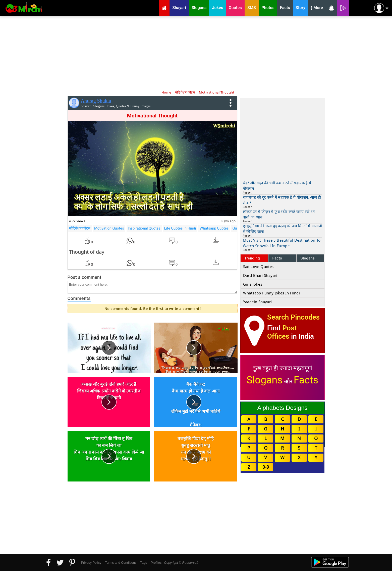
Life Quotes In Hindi (180, 228)
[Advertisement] (196, 53)
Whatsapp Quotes (214, 228)
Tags (144, 563)
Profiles (156, 563)
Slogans (307, 258)
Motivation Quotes (109, 228)
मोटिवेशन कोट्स (80, 228)
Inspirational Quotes (144, 228)
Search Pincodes (293, 317)
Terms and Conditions (121, 563)
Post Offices (282, 332)
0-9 (266, 467)
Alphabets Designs (282, 408)
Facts (277, 258)
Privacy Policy (91, 563)
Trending (252, 258)
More (317, 8)
